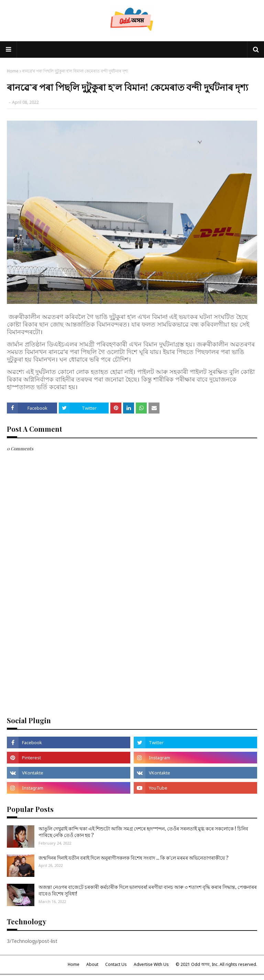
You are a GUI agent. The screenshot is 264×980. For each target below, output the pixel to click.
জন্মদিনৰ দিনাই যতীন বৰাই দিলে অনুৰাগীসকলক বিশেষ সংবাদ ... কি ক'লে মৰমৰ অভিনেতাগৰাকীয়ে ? (134, 858)
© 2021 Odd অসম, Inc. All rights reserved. (216, 964)
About (92, 964)
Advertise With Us (151, 964)
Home (13, 71)
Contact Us (116, 964)
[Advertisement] (132, 657)
